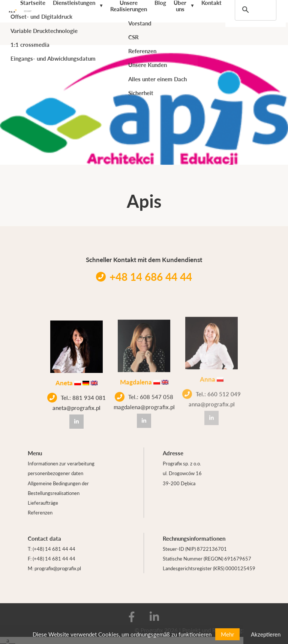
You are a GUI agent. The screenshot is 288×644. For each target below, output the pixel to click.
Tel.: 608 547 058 (144, 394)
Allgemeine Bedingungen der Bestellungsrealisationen (58, 488)
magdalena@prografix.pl (144, 404)
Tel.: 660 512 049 (211, 387)
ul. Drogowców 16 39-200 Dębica (182, 478)
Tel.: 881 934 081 (76, 397)
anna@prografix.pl (212, 397)
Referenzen (40, 512)
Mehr (227, 634)
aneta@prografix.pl (76, 407)
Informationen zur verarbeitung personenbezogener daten (61, 468)
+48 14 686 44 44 (144, 277)
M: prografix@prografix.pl (54, 568)
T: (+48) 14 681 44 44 (52, 549)
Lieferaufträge (43, 503)
